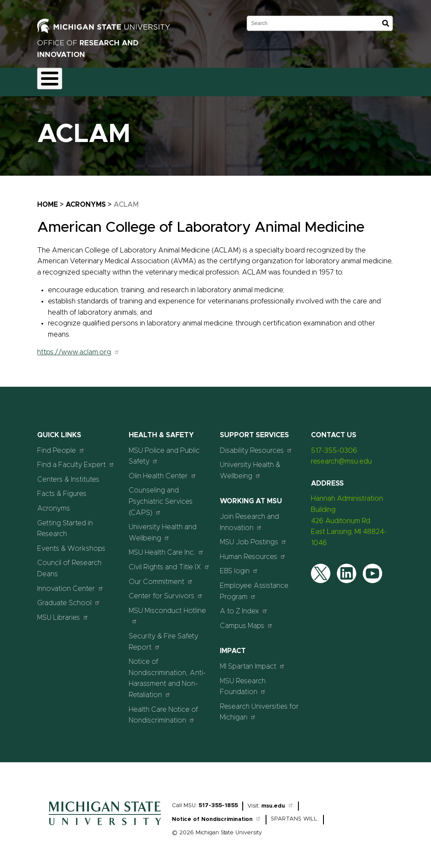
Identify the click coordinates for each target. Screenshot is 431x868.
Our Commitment (161, 576)
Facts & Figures (62, 489)
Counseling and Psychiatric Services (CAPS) (161, 497)
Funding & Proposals (107, 79)
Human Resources (253, 551)
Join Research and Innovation (249, 517)
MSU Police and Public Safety (164, 451)
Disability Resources (256, 445)
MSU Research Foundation (243, 682)
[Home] (105, 822)
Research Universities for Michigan (259, 707)
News (322, 79)
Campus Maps (246, 620)
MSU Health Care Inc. (166, 548)
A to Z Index (244, 606)
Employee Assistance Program (254, 586)
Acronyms (86, 199)
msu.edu (277, 801)
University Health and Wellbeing (163, 528)
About (54, 79)
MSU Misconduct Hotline (167, 611)
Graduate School (69, 598)
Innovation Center (70, 583)
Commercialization (227, 79)
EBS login (239, 566)
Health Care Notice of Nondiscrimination (163, 710)
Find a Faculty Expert (76, 460)
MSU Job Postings (253, 537)
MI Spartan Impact (252, 661)
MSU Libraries (63, 612)
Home (48, 199)
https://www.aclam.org (78, 347)
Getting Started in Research (65, 524)
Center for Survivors (166, 591)
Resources (283, 79)
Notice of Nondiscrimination (217, 815)
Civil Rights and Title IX (169, 562)
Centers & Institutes (68, 474)
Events (357, 79)
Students (395, 79)
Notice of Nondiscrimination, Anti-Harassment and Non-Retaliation (167, 674)
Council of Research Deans (69, 564)
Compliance (168, 79)
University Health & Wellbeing (250, 466)
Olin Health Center (163, 471)
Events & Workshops (71, 543)
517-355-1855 (218, 800)
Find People (61, 445)
